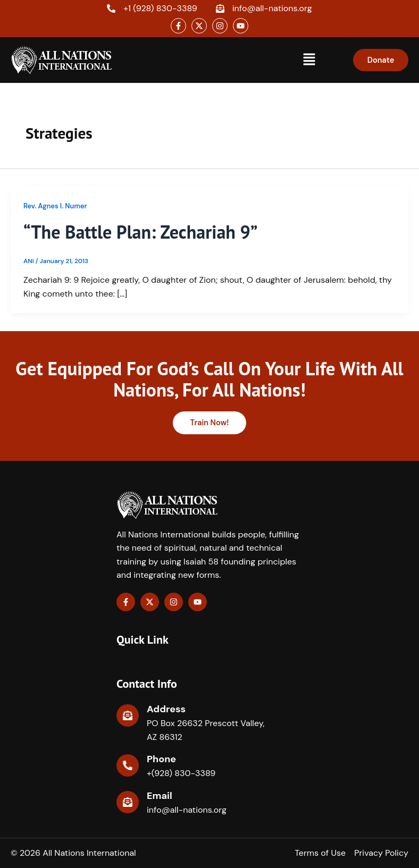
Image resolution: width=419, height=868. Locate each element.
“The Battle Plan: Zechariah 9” (143, 232)
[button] (309, 60)
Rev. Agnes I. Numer (55, 206)
